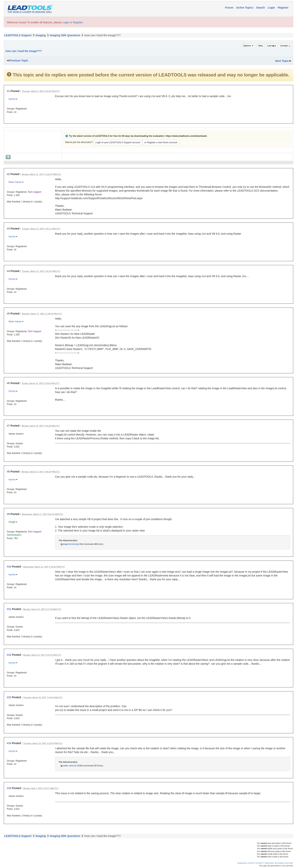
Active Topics (245, 8)
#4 (8, 271)
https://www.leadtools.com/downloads (186, 136)
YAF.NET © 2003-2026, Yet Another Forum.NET (274, 863)
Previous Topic (19, 61)
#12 (9, 655)
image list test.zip (71, 544)
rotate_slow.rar (69, 766)
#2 (8, 174)
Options (248, 46)
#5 (8, 314)
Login (272, 8)
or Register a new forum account (161, 142)
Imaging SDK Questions (65, 35)
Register (283, 8)
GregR (12, 522)
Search (261, 8)
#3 (8, 229)
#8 (8, 472)
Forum (229, 8)
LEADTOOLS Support (18, 35)
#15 (9, 788)
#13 (9, 697)
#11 (9, 609)
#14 (9, 743)
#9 (8, 514)
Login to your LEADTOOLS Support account (118, 142)
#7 (8, 426)
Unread (285, 46)
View (260, 46)
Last (272, 46)
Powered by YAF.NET (246, 863)
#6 (8, 383)
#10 (9, 567)
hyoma (12, 99)
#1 (8, 91)
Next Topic (282, 61)
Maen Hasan (15, 182)
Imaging (41, 35)
